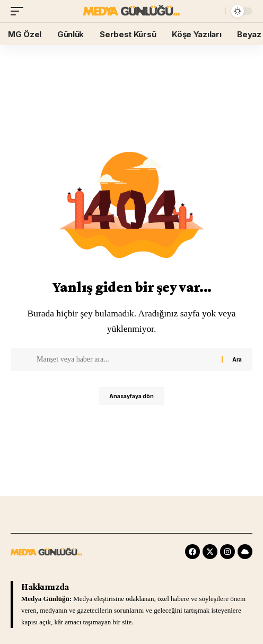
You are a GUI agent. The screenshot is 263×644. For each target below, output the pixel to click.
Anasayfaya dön (131, 396)
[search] (215, 11)
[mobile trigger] (20, 11)
